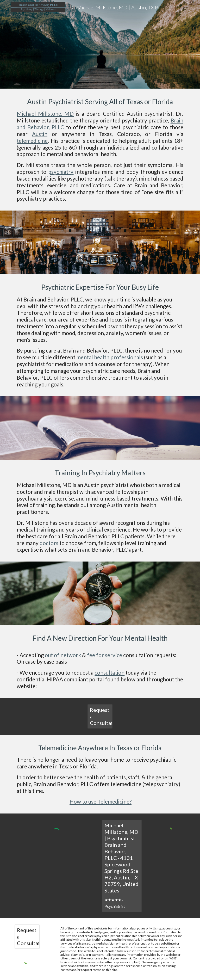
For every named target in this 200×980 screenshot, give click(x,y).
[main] (100, 44)
